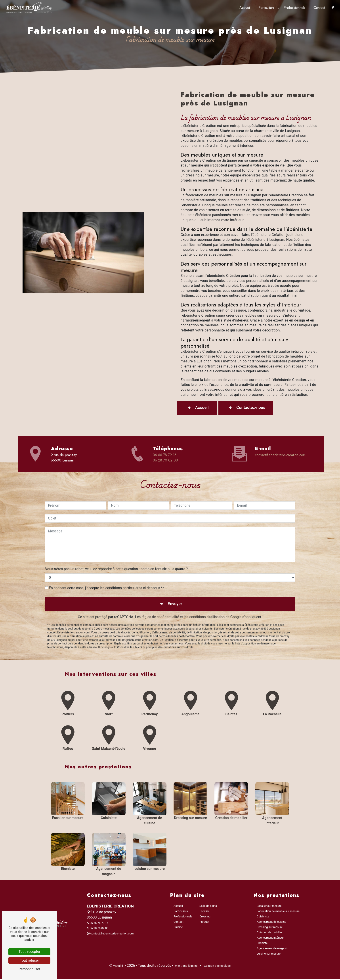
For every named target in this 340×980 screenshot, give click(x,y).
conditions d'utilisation (207, 601)
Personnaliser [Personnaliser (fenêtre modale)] (29, 969)
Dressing (205, 918)
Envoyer (175, 587)
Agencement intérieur (270, 939)
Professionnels (294, 8)
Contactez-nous (250, 408)
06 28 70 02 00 (165, 461)
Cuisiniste (263, 918)
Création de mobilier (269, 934)
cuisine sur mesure (269, 955)
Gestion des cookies (217, 967)
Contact (319, 8)
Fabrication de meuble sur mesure (278, 912)
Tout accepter (29, 952)
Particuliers (266, 8)
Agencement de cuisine (272, 923)
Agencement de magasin (273, 950)
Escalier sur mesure (269, 907)
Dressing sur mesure (270, 928)
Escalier (204, 912)
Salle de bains (208, 907)
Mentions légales (186, 967)
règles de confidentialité (160, 601)
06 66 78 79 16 (165, 455)
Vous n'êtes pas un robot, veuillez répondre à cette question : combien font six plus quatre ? (116, 552)
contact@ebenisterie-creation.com (280, 455)
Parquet (204, 923)
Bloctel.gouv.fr (107, 631)
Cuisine (178, 928)
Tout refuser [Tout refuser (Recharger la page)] (29, 960)
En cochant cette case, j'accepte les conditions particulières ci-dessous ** (106, 571)
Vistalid (119, 967)
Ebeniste (262, 944)
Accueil (244, 8)
